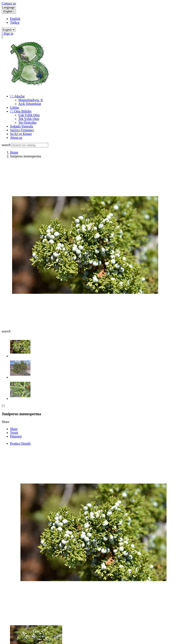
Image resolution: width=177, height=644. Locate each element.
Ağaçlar (17, 96)
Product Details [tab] (20, 444)
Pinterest (16, 436)
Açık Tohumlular (30, 104)
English (15, 19)
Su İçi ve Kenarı (21, 134)
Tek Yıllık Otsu (29, 119)
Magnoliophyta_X (31, 100)
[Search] (30, 145)
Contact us (9, 3)
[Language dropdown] (9, 11)
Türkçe (15, 22)
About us (16, 138)
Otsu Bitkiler (21, 111)
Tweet (14, 433)
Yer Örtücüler (28, 123)
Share (14, 429)
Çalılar (15, 108)
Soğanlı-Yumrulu (21, 126)
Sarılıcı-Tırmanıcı (22, 130)
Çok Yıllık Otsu (29, 115)
